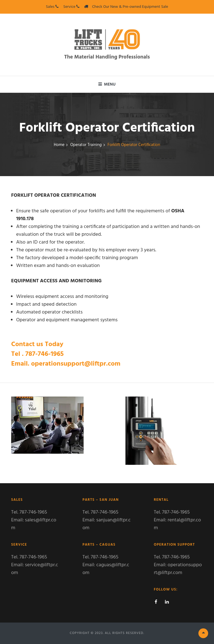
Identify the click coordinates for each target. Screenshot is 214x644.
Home (59, 145)
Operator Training (86, 145)
